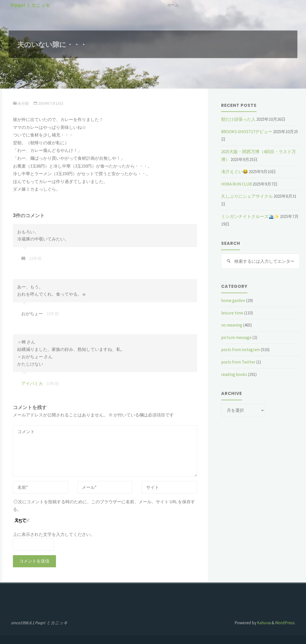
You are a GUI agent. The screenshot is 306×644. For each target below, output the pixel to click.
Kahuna (264, 623)
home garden (233, 300)
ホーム (173, 5)
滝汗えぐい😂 (235, 172)
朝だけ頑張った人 (238, 119)
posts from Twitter (238, 362)
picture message (236, 337)
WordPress (285, 623)
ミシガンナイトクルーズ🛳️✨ (250, 216)
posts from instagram (241, 350)
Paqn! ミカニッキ (31, 5)
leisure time (232, 313)
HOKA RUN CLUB (236, 184)
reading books (234, 374)
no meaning (232, 325)
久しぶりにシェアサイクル (247, 196)
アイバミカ (32, 384)
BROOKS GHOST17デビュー (247, 132)
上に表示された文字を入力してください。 (54, 534)
